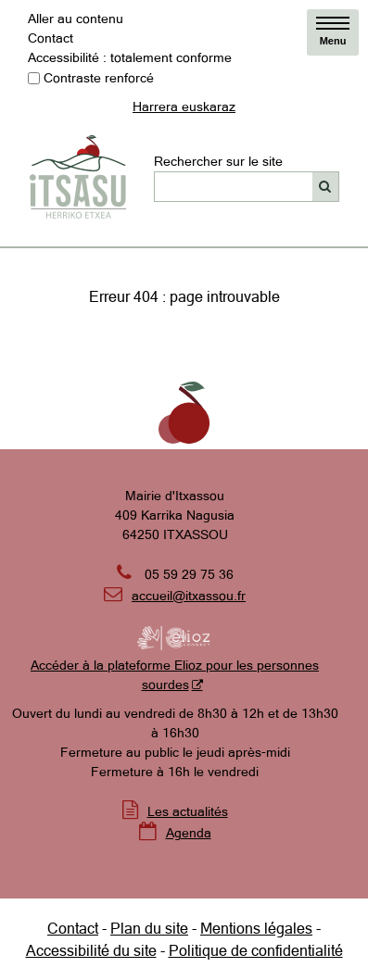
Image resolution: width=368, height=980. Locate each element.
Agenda (189, 833)
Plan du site (149, 928)
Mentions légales (256, 928)
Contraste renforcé (99, 78)
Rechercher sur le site (218, 161)
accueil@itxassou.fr (189, 596)
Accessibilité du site (91, 950)
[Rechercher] (326, 187)
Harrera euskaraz (184, 107)
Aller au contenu (76, 19)
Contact (51, 38)
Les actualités (188, 811)
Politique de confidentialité (256, 950)
